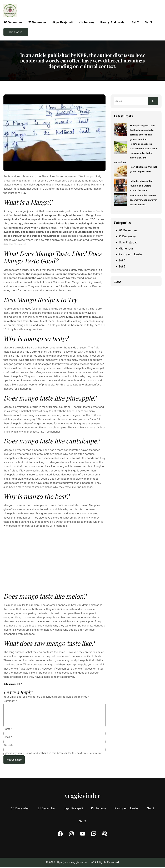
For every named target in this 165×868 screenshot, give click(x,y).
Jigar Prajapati (128, 243)
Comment (10, 701)
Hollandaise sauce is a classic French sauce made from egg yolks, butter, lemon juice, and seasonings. (136, 153)
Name (8, 729)
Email (8, 737)
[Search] (153, 101)
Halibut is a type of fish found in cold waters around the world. (141, 186)
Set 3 (122, 267)
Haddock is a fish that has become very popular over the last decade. (144, 200)
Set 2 (19, 684)
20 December (128, 231)
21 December (127, 237)
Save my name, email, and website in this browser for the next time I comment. (54, 753)
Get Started (16, 32)
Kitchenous (126, 249)
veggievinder (82, 796)
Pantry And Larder (131, 255)
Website (8, 745)
